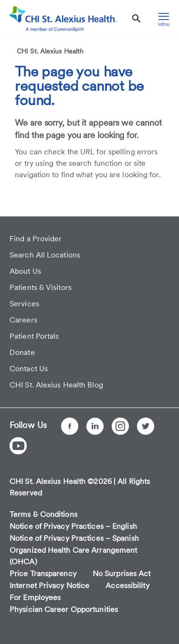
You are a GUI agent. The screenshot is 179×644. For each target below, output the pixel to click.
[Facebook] (70, 426)
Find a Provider (36, 239)
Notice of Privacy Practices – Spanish (74, 538)
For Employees (35, 597)
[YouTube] (18, 446)
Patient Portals (34, 336)
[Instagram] (120, 426)
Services (24, 304)
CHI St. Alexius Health (50, 51)
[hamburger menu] (164, 19)
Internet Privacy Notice (49, 585)
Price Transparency (43, 574)
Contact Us (29, 369)
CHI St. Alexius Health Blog (56, 385)
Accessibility (127, 585)
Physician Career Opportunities (64, 609)
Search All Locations (45, 255)
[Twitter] (146, 426)
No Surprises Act (122, 574)
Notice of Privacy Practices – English (73, 526)
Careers (23, 320)
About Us (25, 271)
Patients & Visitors (41, 287)
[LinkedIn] (95, 426)
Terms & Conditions (43, 514)
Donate (22, 352)
